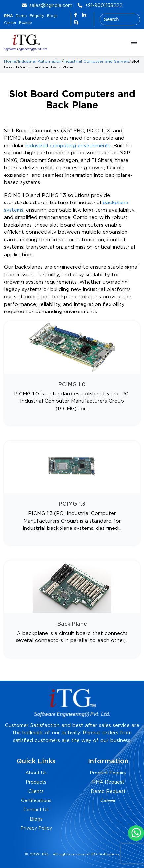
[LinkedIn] (84, 15)
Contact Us (36, 810)
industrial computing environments (68, 146)
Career (10, 23)
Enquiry (37, 16)
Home (10, 61)
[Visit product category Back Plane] (72, 609)
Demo (21, 16)
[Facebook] (76, 15)
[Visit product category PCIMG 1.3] (72, 493)
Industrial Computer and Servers (97, 61)
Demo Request (108, 792)
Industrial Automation (40, 61)
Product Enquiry (108, 773)
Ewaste (26, 23)
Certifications (36, 801)
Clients (36, 792)
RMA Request (108, 782)
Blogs (52, 16)
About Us (36, 773)
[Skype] (76, 23)
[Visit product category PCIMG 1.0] (72, 374)
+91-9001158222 (104, 6)
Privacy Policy (36, 828)
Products (36, 782)
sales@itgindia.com (51, 6)
